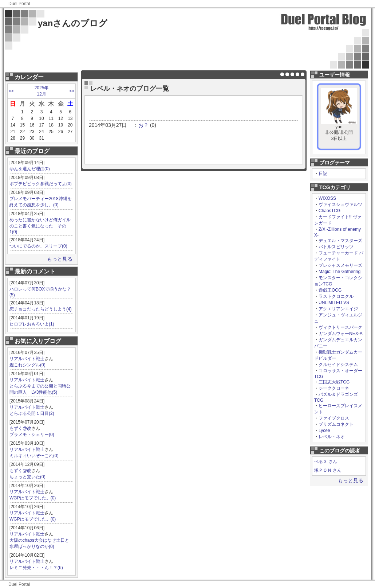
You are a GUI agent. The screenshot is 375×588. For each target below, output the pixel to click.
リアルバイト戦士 (27, 359)
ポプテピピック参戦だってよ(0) (41, 184)
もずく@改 (20, 428)
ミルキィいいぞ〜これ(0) (34, 456)
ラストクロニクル (336, 296)
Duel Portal (19, 4)
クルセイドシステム (338, 365)
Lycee (324, 431)
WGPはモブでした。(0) (33, 498)
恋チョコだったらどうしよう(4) (41, 309)
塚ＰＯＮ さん (328, 470)
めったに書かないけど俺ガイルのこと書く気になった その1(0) (40, 226)
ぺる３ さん (326, 462)
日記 (323, 174)
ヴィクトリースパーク (340, 327)
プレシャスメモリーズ (340, 265)
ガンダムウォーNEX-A (341, 334)
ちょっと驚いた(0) (27, 477)
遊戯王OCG (330, 290)
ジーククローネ (334, 388)
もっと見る (60, 259)
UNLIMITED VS (334, 303)
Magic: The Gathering (340, 272)
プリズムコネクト (336, 424)
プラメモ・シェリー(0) (32, 435)
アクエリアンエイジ (338, 309)
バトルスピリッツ (336, 247)
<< (11, 91)
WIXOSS (327, 198)
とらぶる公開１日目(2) (32, 413)
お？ (143, 125)
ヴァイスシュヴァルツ (340, 205)
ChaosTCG (329, 211)
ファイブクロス (334, 418)
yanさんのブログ (73, 23)
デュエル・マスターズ (340, 241)
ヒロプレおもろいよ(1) (32, 324)
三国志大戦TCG (334, 382)
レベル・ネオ (332, 437)
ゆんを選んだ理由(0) (30, 169)
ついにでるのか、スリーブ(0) (38, 246)
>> (72, 91)
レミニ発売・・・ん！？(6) (36, 568)
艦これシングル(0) (27, 365)
